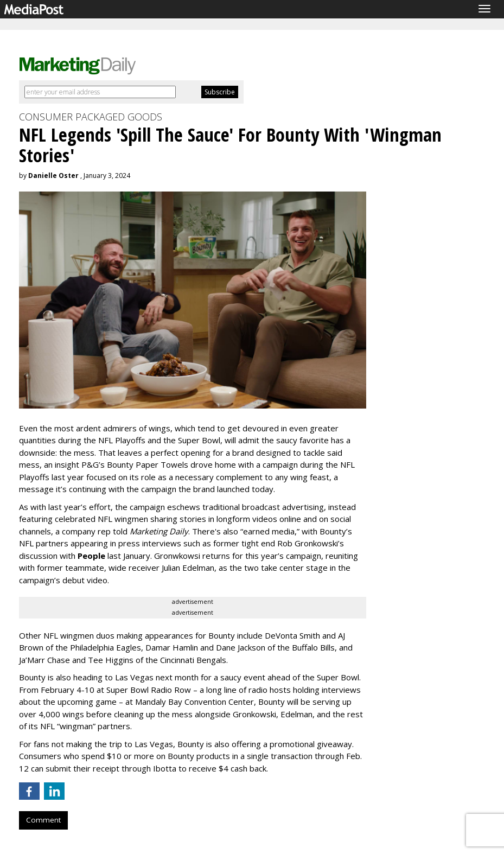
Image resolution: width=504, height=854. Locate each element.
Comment (43, 820)
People (91, 556)
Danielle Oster (53, 176)
